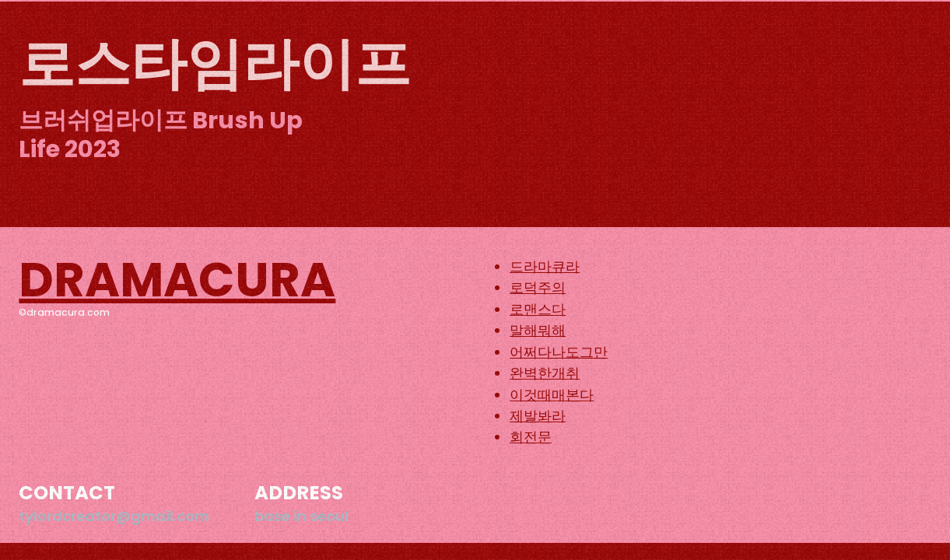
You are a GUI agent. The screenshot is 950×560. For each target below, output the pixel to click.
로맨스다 (538, 309)
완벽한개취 (545, 373)
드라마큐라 (545, 266)
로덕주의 (538, 287)
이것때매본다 (552, 395)
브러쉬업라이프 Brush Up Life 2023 (161, 135)
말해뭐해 (538, 330)
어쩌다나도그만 (559, 352)
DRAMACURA (177, 280)
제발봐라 (538, 416)
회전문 (531, 437)
